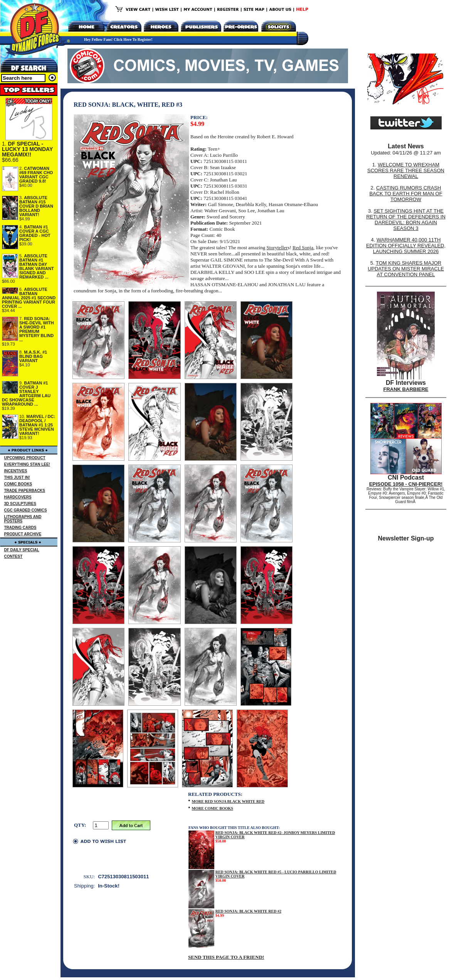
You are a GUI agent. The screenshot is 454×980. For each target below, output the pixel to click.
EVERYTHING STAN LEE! (27, 464)
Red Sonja (303, 248)
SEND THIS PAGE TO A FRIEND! (226, 957)
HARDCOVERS (18, 497)
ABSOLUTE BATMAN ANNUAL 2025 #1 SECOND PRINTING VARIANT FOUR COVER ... (29, 298)
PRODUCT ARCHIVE (23, 534)
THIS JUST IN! (17, 477)
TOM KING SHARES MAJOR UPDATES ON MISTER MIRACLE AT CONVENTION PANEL (406, 269)
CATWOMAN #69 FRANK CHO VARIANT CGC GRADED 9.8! (36, 175)
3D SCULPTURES (20, 504)
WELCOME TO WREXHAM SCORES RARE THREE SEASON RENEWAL (406, 170)
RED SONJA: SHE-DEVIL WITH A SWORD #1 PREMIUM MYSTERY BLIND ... (37, 329)
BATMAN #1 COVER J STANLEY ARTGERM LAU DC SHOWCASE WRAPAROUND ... (26, 394)
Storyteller (277, 248)
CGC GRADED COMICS (26, 510)
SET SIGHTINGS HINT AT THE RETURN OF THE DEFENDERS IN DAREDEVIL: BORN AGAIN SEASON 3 (406, 220)
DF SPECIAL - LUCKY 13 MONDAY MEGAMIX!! (27, 149)
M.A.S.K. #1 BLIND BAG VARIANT (33, 356)
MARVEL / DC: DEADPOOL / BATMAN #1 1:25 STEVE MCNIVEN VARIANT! (37, 425)
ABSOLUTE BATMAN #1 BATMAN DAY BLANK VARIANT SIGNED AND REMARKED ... (37, 266)
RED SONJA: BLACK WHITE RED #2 (248, 911)
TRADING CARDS (20, 528)
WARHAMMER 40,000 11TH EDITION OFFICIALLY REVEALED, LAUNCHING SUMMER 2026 (406, 246)
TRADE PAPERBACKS (25, 491)
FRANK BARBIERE (406, 389)
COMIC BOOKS (18, 484)
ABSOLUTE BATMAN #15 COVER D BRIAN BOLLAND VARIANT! (36, 206)
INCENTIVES (16, 471)
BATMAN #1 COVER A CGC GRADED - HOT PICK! (35, 233)
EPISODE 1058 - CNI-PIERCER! (406, 484)
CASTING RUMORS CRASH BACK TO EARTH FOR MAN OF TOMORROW (406, 194)
